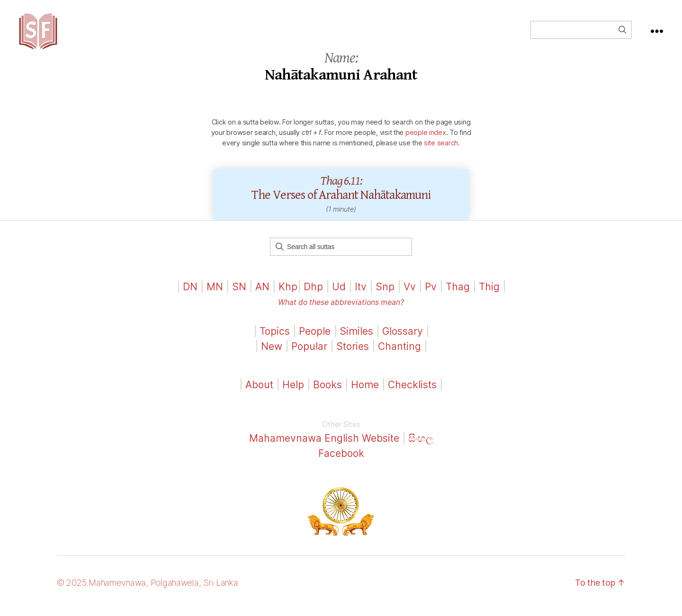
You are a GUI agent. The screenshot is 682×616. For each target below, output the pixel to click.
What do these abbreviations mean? (341, 309)
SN (239, 293)
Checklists (412, 391)
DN (190, 293)
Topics (275, 338)
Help (293, 391)
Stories (353, 353)
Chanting (399, 353)
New (272, 353)
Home (365, 391)
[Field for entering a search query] (581, 33)
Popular (309, 353)
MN (215, 293)
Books (328, 391)
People (315, 338)
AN (262, 293)
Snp (385, 293)
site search (441, 149)
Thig (489, 293)
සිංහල (421, 445)
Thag (458, 293)
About (261, 391)
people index (426, 138)
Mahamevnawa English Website (324, 445)
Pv (431, 293)
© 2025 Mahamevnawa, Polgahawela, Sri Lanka (148, 589)
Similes (356, 338)
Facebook (341, 460)
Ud (339, 293)
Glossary (403, 338)
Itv (361, 293)
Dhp (313, 293)
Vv (410, 293)
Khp (288, 293)
